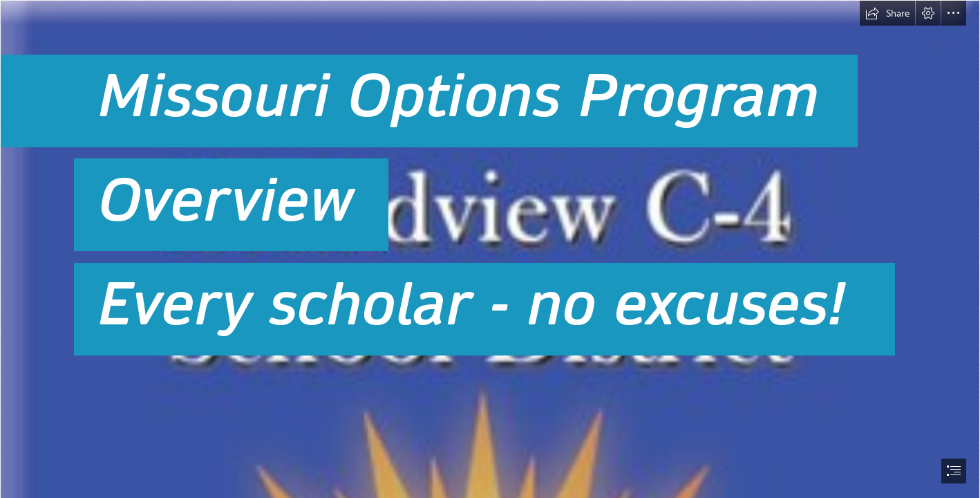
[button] (887, 13)
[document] (490, 249)
